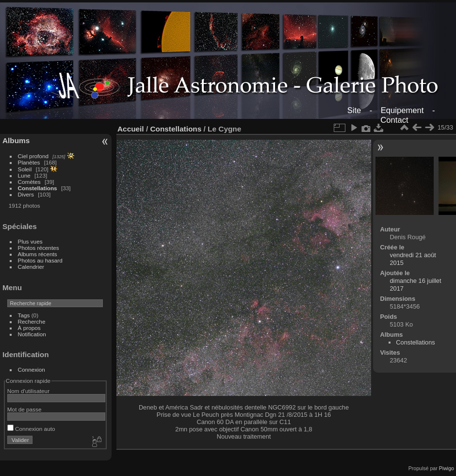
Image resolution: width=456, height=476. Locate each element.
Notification (32, 334)
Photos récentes (39, 248)
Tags (24, 315)
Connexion (32, 369)
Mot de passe (24, 409)
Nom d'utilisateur (28, 391)
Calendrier (31, 267)
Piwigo (447, 468)
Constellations (38, 188)
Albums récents (38, 254)
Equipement (402, 110)
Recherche (32, 321)
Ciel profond (33, 156)
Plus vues (30, 241)
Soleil (25, 169)
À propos (29, 328)
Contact (394, 120)
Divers (26, 194)
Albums (16, 140)
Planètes (29, 162)
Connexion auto (31, 429)
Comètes (29, 182)
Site (354, 110)
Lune (24, 175)
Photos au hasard (40, 260)
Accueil (131, 129)
